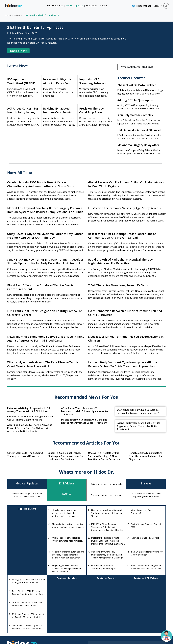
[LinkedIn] (32, 623)
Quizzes (125, 618)
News (17, 15)
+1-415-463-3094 (56, 610)
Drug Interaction (103, 613)
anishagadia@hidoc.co (58, 618)
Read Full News (18, 51)
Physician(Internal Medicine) (138, 67)
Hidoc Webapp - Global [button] (146, 6)
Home (8, 15)
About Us (148, 618)
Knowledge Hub (55, 6)
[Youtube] (25, 623)
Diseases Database (104, 618)
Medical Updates (75, 6)
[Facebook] (10, 623)
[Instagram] (17, 623)
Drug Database (102, 607)
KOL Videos (92, 6)
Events (104, 6)
